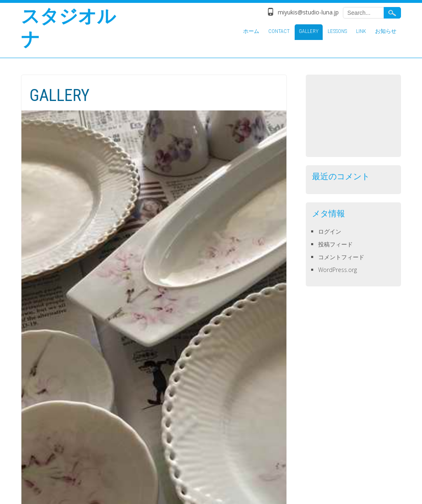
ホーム (251, 31)
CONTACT (279, 31)
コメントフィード (341, 257)
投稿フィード (335, 244)
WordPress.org (338, 270)
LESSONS (337, 31)
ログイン (330, 231)
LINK (361, 31)
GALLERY (309, 31)
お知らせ (386, 31)
